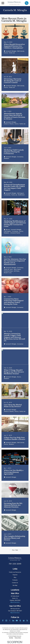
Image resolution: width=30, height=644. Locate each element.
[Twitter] (10, 621)
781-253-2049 (15, 564)
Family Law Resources (15, 572)
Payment (15, 575)
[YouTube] (17, 621)
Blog (15, 577)
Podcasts (15, 580)
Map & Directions (15, 602)
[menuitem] (11, 638)
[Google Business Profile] (24, 621)
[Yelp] (27, 621)
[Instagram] (6, 621)
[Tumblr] (20, 621)
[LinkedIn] (13, 621)
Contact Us (15, 583)
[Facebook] (3, 621)
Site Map (15, 585)
